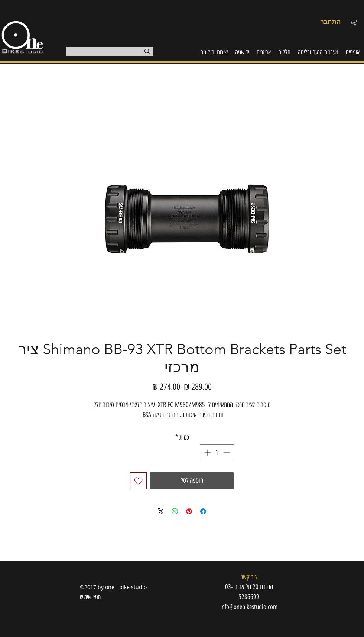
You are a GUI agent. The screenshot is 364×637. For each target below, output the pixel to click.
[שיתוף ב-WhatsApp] (175, 511)
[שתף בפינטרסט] (189, 511)
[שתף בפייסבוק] (203, 511)
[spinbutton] (217, 452)
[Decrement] (227, 452)
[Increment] (207, 452)
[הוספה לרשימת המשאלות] (138, 481)
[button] (354, 22)
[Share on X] (161, 511)
